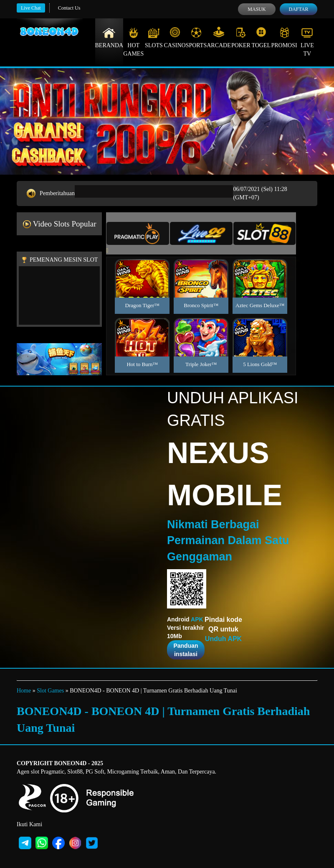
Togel (261, 38)
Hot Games (133, 42)
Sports (196, 38)
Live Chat (31, 8)
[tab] (138, 233)
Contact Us (69, 8)
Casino (175, 38)
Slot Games (50, 691)
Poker (241, 38)
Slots (154, 38)
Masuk (257, 9)
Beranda (109, 38)
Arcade (219, 38)
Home (24, 691)
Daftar (298, 9)
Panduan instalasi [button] (186, 650)
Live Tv (307, 42)
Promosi (284, 38)
